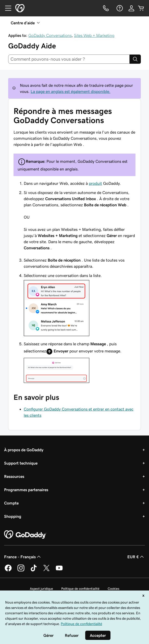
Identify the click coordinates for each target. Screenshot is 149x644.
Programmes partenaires (26, 490)
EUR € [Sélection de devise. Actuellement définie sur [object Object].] (136, 557)
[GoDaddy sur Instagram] (21, 571)
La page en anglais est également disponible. (71, 91)
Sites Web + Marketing (94, 35)
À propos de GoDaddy (24, 450)
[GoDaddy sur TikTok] (34, 571)
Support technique (21, 463)
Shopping (13, 516)
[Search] (135, 59)
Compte (11, 503)
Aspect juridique (41, 589)
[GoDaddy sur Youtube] (59, 571)
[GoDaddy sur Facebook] (8, 571)
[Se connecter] (131, 8)
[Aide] (119, 8)
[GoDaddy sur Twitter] (46, 571)
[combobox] (69, 59)
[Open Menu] (6, 8)
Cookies (114, 589)
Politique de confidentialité (80, 589)
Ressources (14, 476)
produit (95, 183)
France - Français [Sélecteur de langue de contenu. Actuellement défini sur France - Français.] (23, 557)
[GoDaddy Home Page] (25, 535)
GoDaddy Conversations (50, 35)
